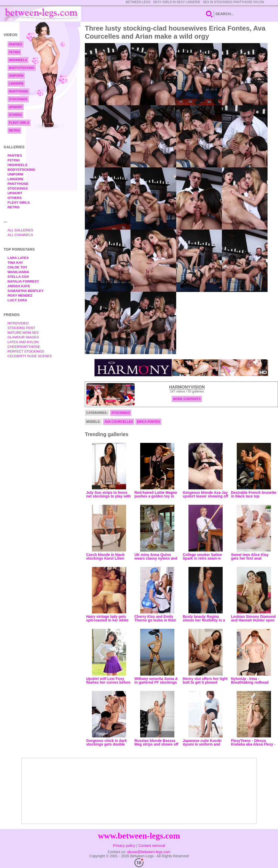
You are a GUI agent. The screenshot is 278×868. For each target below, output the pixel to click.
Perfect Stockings (26, 351)
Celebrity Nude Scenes (30, 356)
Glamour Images (23, 337)
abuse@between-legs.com (149, 852)
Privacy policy (124, 846)
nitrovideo (18, 323)
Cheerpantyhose (24, 347)
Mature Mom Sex (23, 333)
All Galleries (20, 230)
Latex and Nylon (23, 342)
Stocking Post (22, 328)
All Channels (20, 235)
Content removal (152, 846)
